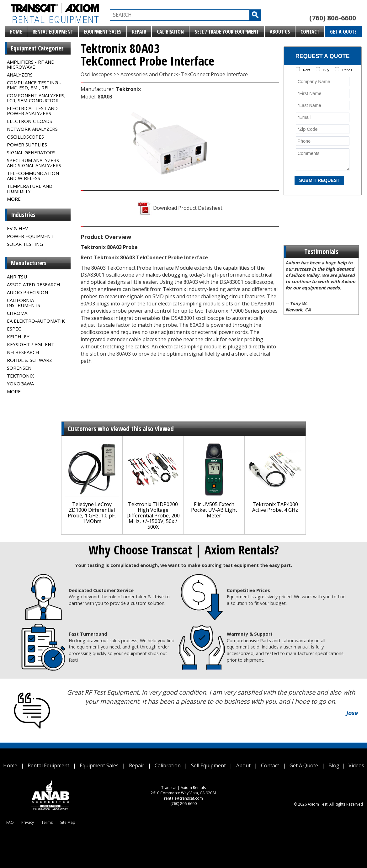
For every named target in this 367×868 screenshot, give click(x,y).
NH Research (23, 352)
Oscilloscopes (25, 137)
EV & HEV (17, 228)
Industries (23, 215)
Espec (14, 329)
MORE (14, 199)
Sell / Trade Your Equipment (227, 32)
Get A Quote (343, 32)
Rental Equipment (53, 32)
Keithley (18, 336)
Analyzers (20, 75)
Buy (326, 70)
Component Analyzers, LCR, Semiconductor (36, 98)
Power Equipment (30, 236)
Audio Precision (27, 292)
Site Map (68, 822)
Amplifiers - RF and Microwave (31, 64)
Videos (356, 765)
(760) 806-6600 (333, 18)
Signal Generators (31, 152)
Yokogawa (20, 384)
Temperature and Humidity (30, 188)
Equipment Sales (103, 32)
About (243, 765)
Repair (139, 32)
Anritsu (17, 277)
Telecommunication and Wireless (33, 176)
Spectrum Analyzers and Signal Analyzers (34, 163)
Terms (47, 822)
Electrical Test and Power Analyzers (32, 111)
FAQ (10, 822)
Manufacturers (29, 263)
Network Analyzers (32, 129)
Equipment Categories (37, 48)
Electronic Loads (29, 121)
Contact (310, 32)
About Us (280, 32)
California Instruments (24, 303)
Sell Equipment (208, 765)
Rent (307, 70)
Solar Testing (25, 244)
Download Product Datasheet (180, 208)
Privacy (28, 822)
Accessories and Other (147, 74)
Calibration (170, 32)
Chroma (17, 313)
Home (16, 32)
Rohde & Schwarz (29, 360)
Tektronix (20, 376)
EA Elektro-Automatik (36, 321)
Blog (334, 765)
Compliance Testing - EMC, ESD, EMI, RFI (34, 85)
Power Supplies (27, 145)
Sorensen (19, 368)
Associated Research (34, 284)
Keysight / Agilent (31, 344)
